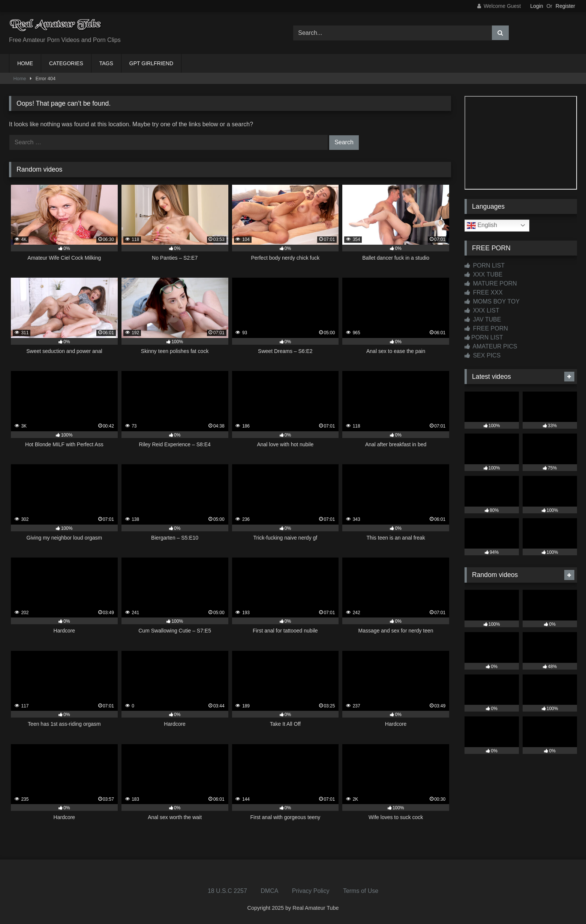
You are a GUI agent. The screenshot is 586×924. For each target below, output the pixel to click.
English (482, 226)
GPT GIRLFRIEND (151, 63)
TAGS (106, 63)
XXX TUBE (483, 274)
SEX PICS (483, 355)
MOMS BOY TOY (492, 301)
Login (537, 6)
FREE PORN (486, 328)
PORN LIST (485, 265)
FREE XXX (484, 292)
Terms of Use (361, 891)
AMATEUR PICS (491, 346)
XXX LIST (482, 310)
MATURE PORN (491, 283)
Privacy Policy (311, 891)
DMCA (269, 891)
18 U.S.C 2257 (227, 891)
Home (20, 78)
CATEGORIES (66, 63)
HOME (25, 63)
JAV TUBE (483, 319)
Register (565, 6)
